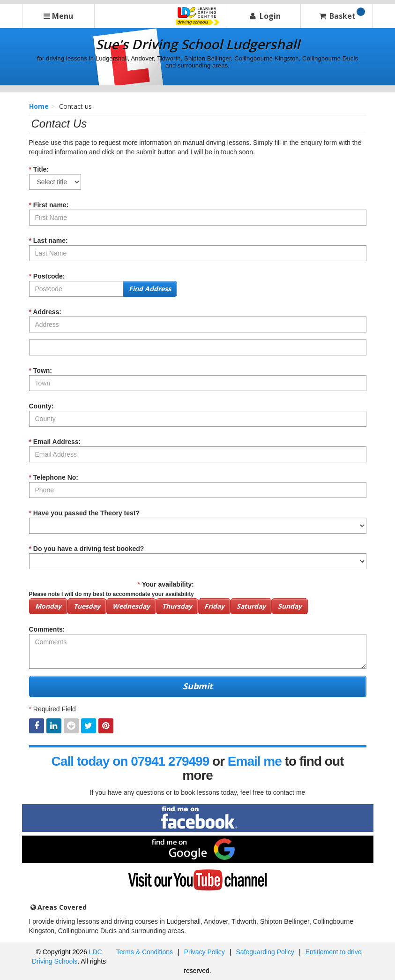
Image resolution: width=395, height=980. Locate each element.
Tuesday (87, 606)
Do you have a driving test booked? (87, 549)
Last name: (48, 241)
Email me (255, 761)
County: (41, 406)
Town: (41, 370)
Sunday (290, 606)
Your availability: (112, 589)
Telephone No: (54, 477)
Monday (48, 606)
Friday (214, 606)
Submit (198, 686)
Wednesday (131, 606)
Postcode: (47, 276)
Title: (39, 169)
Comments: (47, 629)
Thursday (177, 606)
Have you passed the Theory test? (85, 513)
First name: (49, 205)
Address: (45, 312)
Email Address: (55, 442)
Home (39, 106)
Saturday (251, 606)
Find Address (150, 289)
